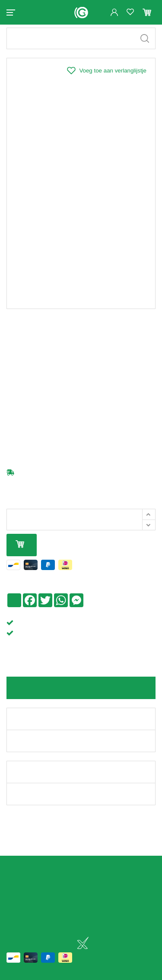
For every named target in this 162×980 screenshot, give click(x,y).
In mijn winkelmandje (20, 552)
